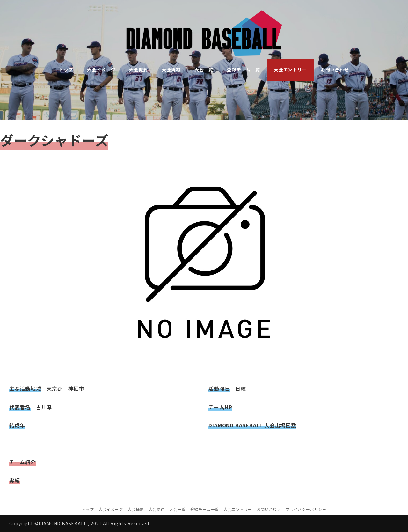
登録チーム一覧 (205, 509)
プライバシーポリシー (306, 509)
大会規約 (157, 509)
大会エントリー (238, 509)
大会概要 (136, 509)
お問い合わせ (269, 509)
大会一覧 (177, 509)
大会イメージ (111, 509)
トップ (88, 509)
